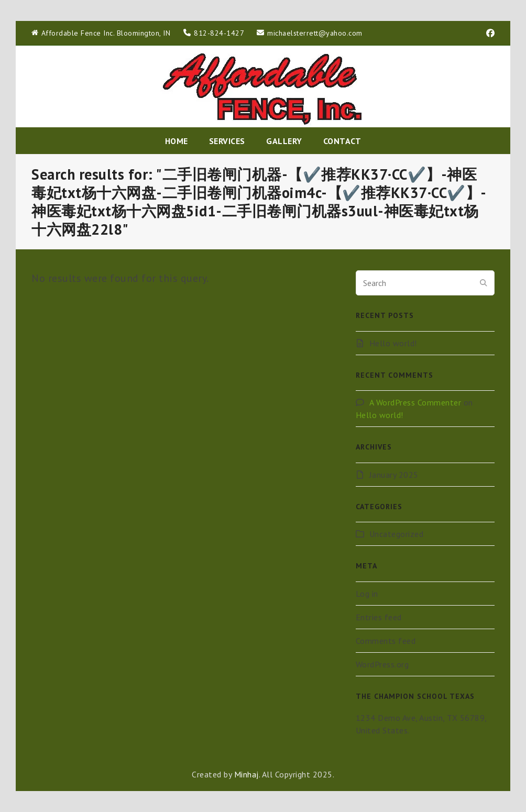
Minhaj (246, 774)
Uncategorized (397, 534)
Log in (367, 594)
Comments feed (386, 641)
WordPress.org (382, 664)
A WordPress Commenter (415, 402)
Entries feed (379, 617)
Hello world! (393, 343)
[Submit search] (484, 283)
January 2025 (394, 475)
